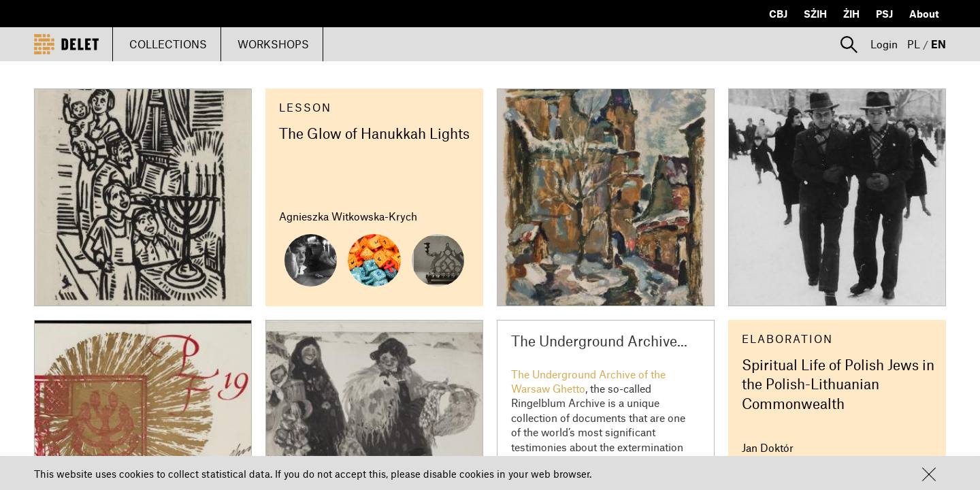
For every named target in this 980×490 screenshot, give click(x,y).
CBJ (778, 14)
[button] (929, 474)
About (924, 14)
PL (914, 44)
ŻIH (851, 14)
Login (884, 44)
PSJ (884, 14)
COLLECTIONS (168, 44)
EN (938, 44)
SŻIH (815, 14)
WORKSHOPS (273, 44)
